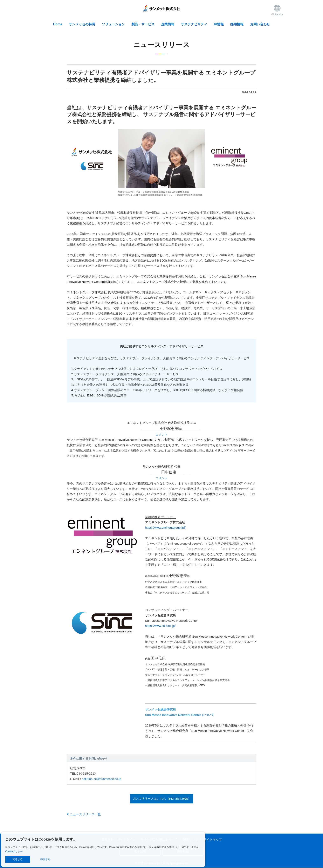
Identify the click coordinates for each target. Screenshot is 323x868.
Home (58, 24)
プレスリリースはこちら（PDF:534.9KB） (162, 799)
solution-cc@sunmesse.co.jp (102, 779)
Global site (277, 10)
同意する (18, 859)
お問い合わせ (260, 24)
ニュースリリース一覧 (84, 814)
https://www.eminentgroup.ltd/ (165, 528)
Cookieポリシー (14, 851)
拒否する (45, 859)
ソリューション (113, 24)
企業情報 (168, 24)
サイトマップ (213, 839)
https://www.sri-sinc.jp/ (160, 626)
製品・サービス (143, 24)
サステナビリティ (194, 24)
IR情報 (219, 24)
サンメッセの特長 (82, 24)
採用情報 (237, 24)
